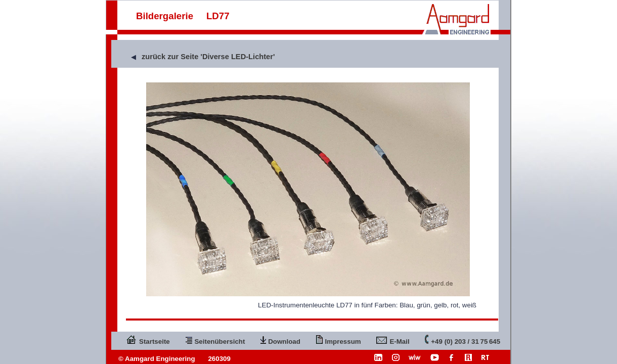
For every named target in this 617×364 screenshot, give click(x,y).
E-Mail (393, 339)
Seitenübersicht (215, 339)
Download (280, 339)
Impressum (339, 339)
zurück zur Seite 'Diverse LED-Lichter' (208, 57)
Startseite (148, 339)
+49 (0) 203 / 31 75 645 (462, 339)
